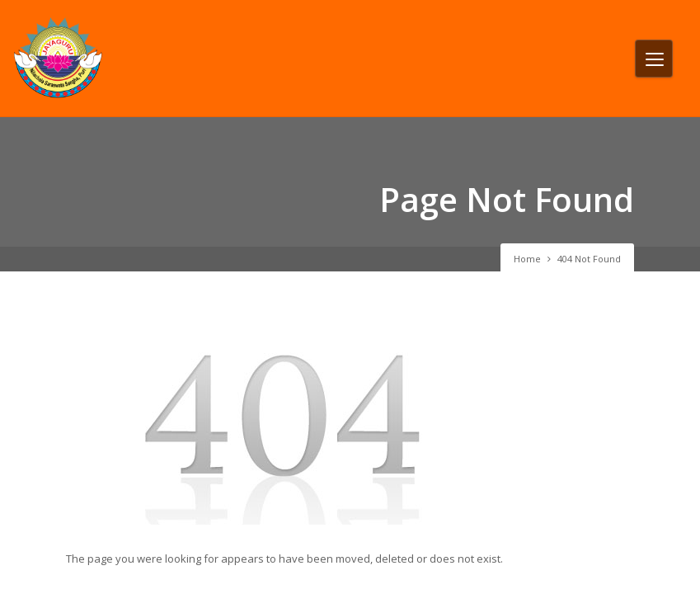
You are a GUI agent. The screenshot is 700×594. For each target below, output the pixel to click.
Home (527, 259)
